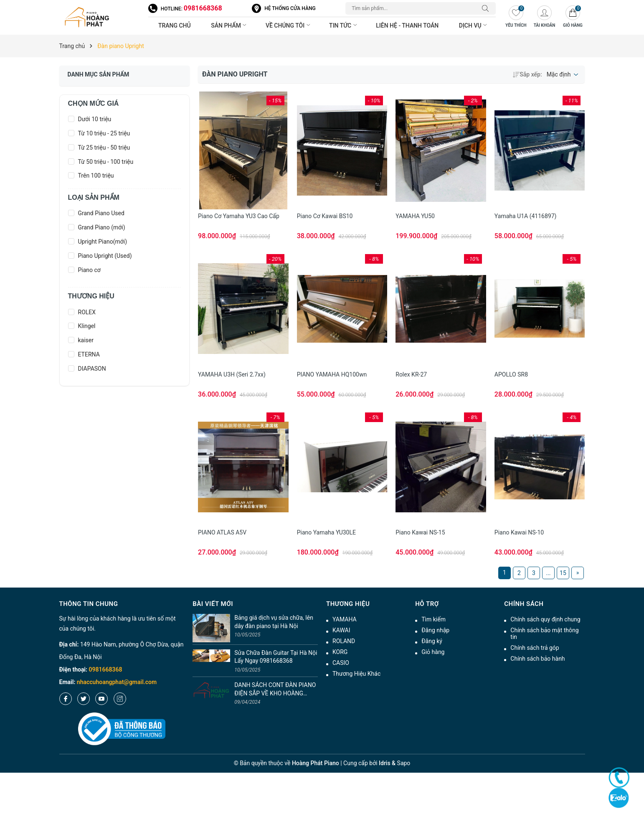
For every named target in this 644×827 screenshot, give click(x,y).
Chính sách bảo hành (538, 659)
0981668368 (203, 8)
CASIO (341, 663)
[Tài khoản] (544, 18)
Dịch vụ (474, 25)
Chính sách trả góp (535, 648)
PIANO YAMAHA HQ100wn (332, 374)
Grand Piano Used (101, 213)
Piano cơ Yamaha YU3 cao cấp (239, 216)
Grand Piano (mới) (102, 227)
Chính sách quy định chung (545, 619)
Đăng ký (432, 641)
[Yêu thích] (516, 18)
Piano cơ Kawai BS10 (325, 216)
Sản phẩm (229, 25)
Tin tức (344, 25)
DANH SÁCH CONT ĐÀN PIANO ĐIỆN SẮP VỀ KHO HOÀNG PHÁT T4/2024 (275, 690)
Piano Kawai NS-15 (420, 532)
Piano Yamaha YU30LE (326, 532)
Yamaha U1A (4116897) (526, 216)
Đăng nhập (435, 630)
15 (563, 573)
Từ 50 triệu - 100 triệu (106, 162)
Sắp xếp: (527, 74)
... (548, 573)
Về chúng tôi (289, 25)
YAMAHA (345, 619)
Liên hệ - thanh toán (407, 25)
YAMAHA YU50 (415, 216)
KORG (340, 652)
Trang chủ (175, 25)
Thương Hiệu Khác (356, 674)
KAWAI (341, 630)
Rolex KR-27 (411, 374)
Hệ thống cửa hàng (290, 8)
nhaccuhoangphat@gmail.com (117, 682)
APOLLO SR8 (511, 374)
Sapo (404, 763)
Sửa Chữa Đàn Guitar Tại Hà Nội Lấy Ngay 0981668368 (276, 657)
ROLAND (344, 641)
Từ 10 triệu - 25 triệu (104, 133)
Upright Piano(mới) (103, 242)
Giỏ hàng (433, 652)
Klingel (87, 326)
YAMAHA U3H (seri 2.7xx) (232, 374)
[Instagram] (120, 699)
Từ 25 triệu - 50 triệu (104, 148)
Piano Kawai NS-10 (519, 532)
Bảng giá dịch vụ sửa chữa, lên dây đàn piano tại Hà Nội (274, 622)
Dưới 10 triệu (95, 119)
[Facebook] (66, 699)
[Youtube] (101, 699)
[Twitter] (84, 699)
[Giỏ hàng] (573, 18)
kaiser (86, 340)
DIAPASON (92, 369)
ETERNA (89, 354)
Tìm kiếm (434, 619)
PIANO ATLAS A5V (222, 532)
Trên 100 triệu (96, 176)
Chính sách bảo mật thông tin (544, 634)
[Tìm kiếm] (487, 8)
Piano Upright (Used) (105, 256)
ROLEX (87, 312)
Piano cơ (89, 270)
